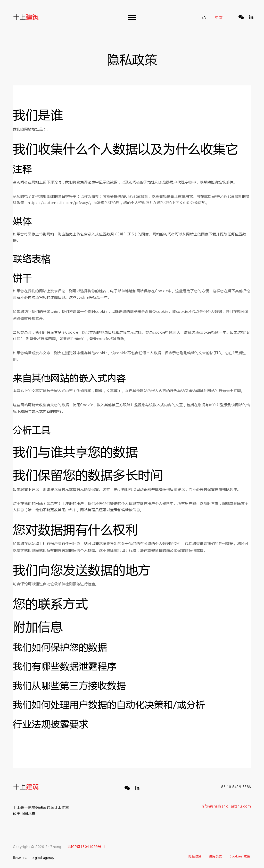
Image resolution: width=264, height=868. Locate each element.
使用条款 (216, 856)
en (204, 17)
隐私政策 (195, 856)
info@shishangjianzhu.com (226, 806)
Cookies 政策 (240, 856)
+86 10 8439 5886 (235, 787)
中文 (219, 17)
